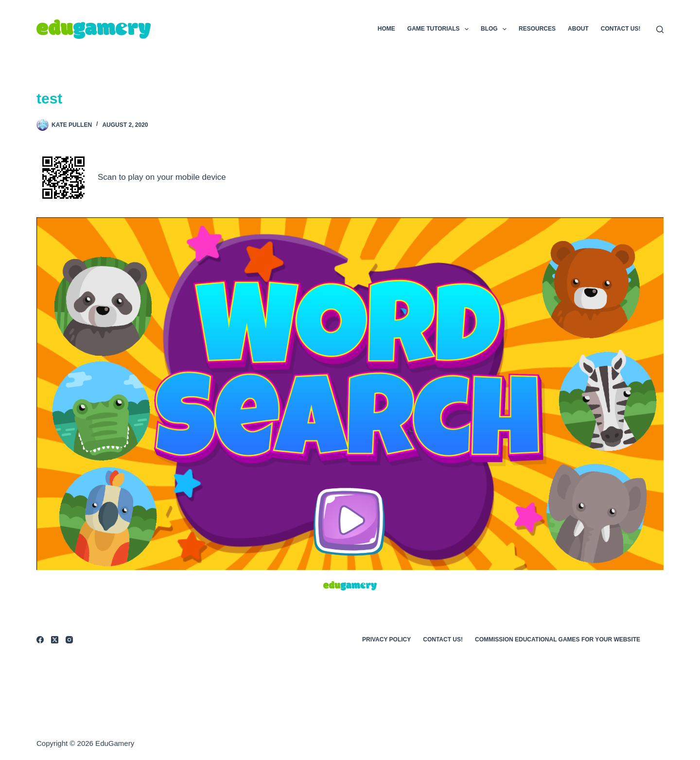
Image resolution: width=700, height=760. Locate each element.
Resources (537, 29)
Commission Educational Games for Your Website (558, 639)
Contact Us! (621, 29)
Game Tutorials (440, 29)
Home (386, 29)
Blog (496, 29)
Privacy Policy (386, 639)
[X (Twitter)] (55, 640)
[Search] (660, 29)
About (578, 29)
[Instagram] (69, 640)
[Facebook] (40, 640)
